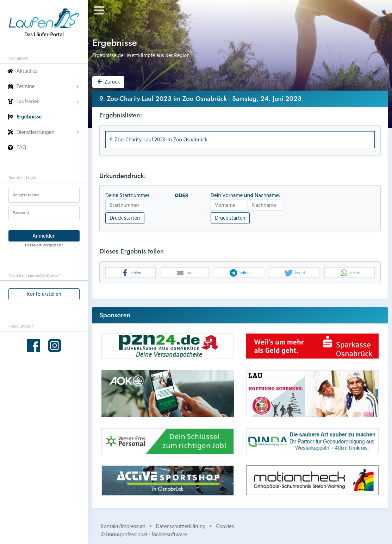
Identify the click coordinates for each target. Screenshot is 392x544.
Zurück (108, 82)
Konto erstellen (44, 294)
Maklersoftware (169, 534)
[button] (130, 273)
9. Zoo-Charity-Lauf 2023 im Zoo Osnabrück (159, 139)
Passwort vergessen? (44, 245)
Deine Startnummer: (128, 195)
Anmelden (44, 236)
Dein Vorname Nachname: (245, 195)
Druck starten (125, 218)
